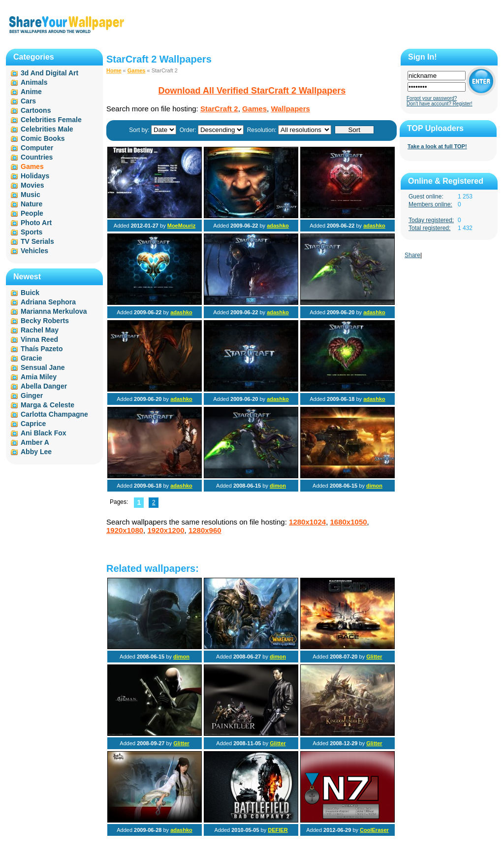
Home (114, 70)
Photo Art (36, 223)
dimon (278, 486)
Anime (31, 92)
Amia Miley (39, 377)
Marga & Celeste (47, 405)
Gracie (31, 358)
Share (412, 255)
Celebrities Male (47, 129)
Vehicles (34, 251)
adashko (278, 226)
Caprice (33, 424)
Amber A (35, 442)
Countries (37, 157)
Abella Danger (44, 386)
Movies (32, 185)
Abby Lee (36, 452)
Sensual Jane (43, 367)
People (32, 213)
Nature (31, 204)
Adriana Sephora (48, 302)
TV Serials (37, 241)
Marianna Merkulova (54, 311)
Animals (34, 82)
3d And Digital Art (49, 73)
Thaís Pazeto (42, 349)
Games (137, 70)
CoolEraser (374, 830)
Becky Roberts (45, 321)
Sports (31, 232)
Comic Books (43, 138)
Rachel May (40, 330)
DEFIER (278, 830)
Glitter (374, 657)
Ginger (32, 396)
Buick (30, 293)
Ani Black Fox (44, 433)
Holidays (35, 176)
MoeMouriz (181, 226)
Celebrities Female (51, 120)
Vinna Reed (39, 339)
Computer (37, 148)
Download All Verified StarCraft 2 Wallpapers (252, 91)
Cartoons (36, 110)
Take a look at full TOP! (437, 146)
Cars (28, 101)
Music (31, 195)
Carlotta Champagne (54, 414)
